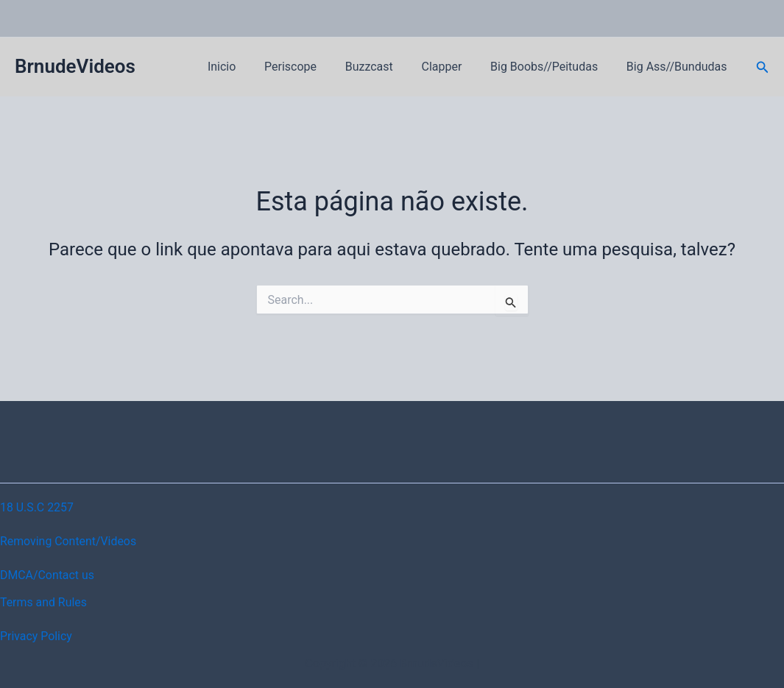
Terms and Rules (44, 602)
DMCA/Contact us (47, 575)
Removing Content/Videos (69, 541)
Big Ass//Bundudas (679, 67)
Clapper (454, 67)
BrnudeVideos (75, 66)
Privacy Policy (36, 636)
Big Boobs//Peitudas (551, 67)
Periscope (312, 67)
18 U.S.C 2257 (37, 507)
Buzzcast (386, 67)
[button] (763, 67)
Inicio (249, 67)
